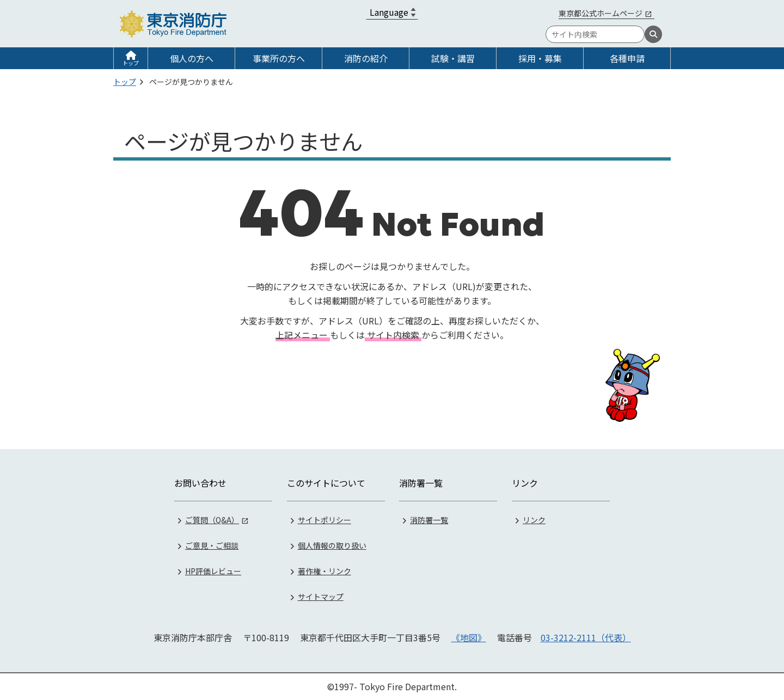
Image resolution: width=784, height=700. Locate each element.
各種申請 (627, 58)
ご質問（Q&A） (212, 520)
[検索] (653, 34)
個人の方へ (192, 58)
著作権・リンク (324, 571)
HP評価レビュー (213, 571)
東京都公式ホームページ (601, 13)
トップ (131, 63)
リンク (534, 520)
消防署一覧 (429, 520)
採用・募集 (540, 58)
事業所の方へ (279, 58)
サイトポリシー (324, 520)
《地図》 (469, 637)
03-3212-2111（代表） (586, 637)
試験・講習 (453, 58)
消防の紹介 (366, 58)
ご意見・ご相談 (212, 545)
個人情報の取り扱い (332, 545)
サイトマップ (321, 597)
